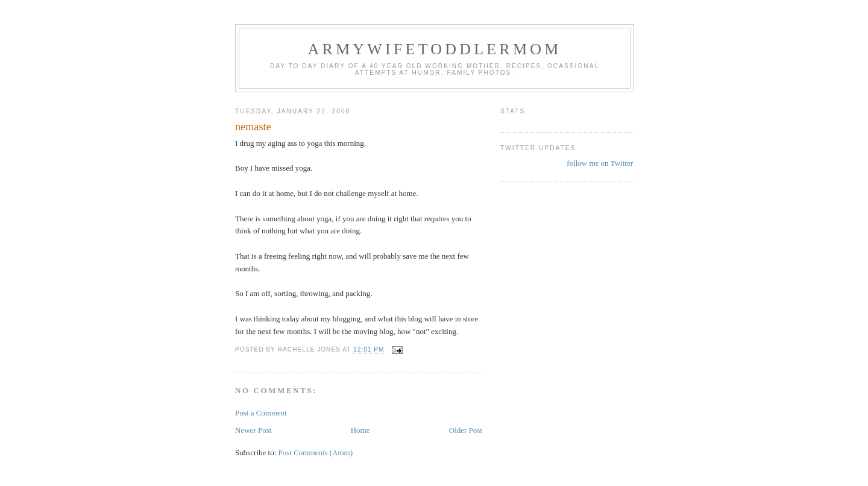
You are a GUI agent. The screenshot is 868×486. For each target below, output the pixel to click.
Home (360, 430)
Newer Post (253, 430)
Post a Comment (261, 413)
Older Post (466, 430)
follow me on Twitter (600, 163)
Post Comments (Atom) (316, 453)
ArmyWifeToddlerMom (434, 49)
